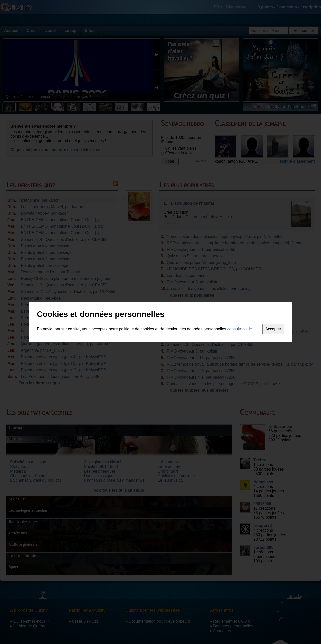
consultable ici (240, 329)
